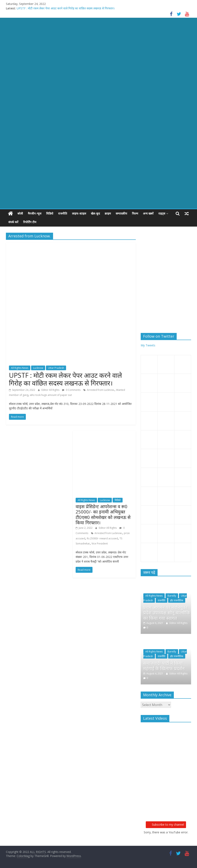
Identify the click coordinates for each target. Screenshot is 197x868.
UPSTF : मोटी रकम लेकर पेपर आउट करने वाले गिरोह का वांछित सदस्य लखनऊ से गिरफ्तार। (66, 8)
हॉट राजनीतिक (177, 600)
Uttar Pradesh (56, 368)
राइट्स (162, 213)
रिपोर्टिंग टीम (30, 222)
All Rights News (20, 368)
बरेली (20, 213)
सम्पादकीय (121, 213)
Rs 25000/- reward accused (102, 538)
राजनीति (63, 213)
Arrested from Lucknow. (101, 390)
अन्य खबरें (148, 213)
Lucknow (38, 368)
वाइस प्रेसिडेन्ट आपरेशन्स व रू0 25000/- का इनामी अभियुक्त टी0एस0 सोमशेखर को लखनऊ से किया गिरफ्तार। (103, 514)
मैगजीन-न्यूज (35, 213)
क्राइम (108, 213)
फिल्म (135, 213)
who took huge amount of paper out (51, 395)
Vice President (100, 544)
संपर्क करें (13, 222)
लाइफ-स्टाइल (79, 213)
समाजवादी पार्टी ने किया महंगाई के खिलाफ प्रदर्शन (164, 666)
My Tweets (148, 345)
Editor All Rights (51, 390)
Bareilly (172, 596)
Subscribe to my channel (166, 825)
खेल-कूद (95, 213)
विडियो (50, 213)
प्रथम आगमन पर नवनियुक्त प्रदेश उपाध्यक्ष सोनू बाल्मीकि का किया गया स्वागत (167, 613)
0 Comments (71, 390)
